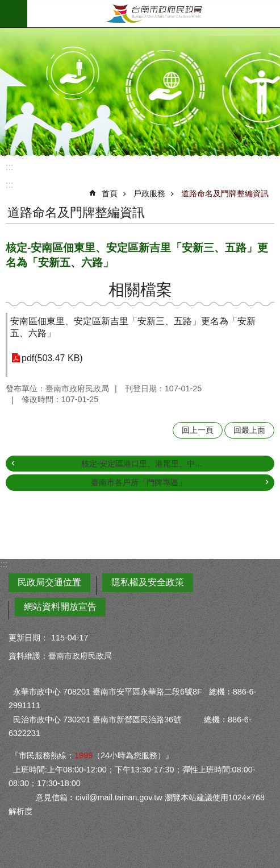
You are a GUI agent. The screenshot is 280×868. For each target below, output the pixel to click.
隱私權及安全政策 (148, 582)
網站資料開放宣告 (60, 607)
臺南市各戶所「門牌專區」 (139, 482)
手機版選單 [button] (14, 14)
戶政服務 (149, 193)
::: (9, 167)
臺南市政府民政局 (154, 14)
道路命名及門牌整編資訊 (225, 193)
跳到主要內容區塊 (6, 6)
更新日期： (28, 638)
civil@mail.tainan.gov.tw (119, 797)
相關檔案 (140, 290)
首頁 (110, 193)
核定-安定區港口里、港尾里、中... (142, 464)
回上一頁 (198, 430)
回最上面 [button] (249, 430)
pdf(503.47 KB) (52, 358)
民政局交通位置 (49, 582)
